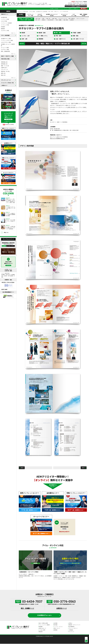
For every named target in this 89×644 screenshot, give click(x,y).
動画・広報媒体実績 (5, 51)
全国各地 (72, 20)
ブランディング (4, 70)
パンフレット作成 (5, 19)
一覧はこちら (6, 232)
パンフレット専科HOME (23, 11)
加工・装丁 (38, 20)
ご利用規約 (71, 630)
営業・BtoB (38, 19)
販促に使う (3, 75)
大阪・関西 (66, 20)
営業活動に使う (4, 62)
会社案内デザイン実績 (6, 39)
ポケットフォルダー (81, 19)
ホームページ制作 (5, 48)
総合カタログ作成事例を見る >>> (57, 139)
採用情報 (55, 630)
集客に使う (3, 73)
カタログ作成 (4, 21)
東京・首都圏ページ (27, 609)
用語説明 (41, 632)
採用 (43, 19)
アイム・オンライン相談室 (44, 625)
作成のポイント (5, 14)
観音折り (44, 20)
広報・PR (48, 19)
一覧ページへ (13, 33)
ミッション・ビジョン (63, 9)
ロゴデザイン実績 (5, 49)
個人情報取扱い (72, 627)
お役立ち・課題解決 (8, 191)
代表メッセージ (57, 629)
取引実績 (56, 9)
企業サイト (71, 9)
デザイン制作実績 (5, 35)
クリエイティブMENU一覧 (7, 83)
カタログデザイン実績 (6, 42)
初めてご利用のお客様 (43, 623)
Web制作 (3, 27)
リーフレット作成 (5, 25)
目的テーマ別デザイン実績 (7, 56)
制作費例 (41, 627)
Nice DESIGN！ (51, 20)
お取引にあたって (42, 629)
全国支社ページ (62, 609)
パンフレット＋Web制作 (6, 23)
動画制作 (3, 29)
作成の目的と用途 (5, 59)
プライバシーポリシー (73, 629)
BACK (23, 44)
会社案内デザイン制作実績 (42, 11)
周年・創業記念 (72, 19)
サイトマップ (71, 632)
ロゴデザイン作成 (5, 31)
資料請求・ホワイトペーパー (74, 625)
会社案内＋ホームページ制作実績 (8, 45)
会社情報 (52, 9)
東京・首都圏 (59, 20)
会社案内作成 (4, 17)
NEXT (83, 44)
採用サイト (76, 9)
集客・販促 (55, 19)
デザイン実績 (32, 11)
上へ (86, 639)
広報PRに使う (4, 68)
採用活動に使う (4, 64)
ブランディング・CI (63, 19)
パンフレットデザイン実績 (7, 40)
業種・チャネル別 (5, 66)
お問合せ (84, 9)
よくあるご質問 (42, 630)
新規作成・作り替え (5, 71)
